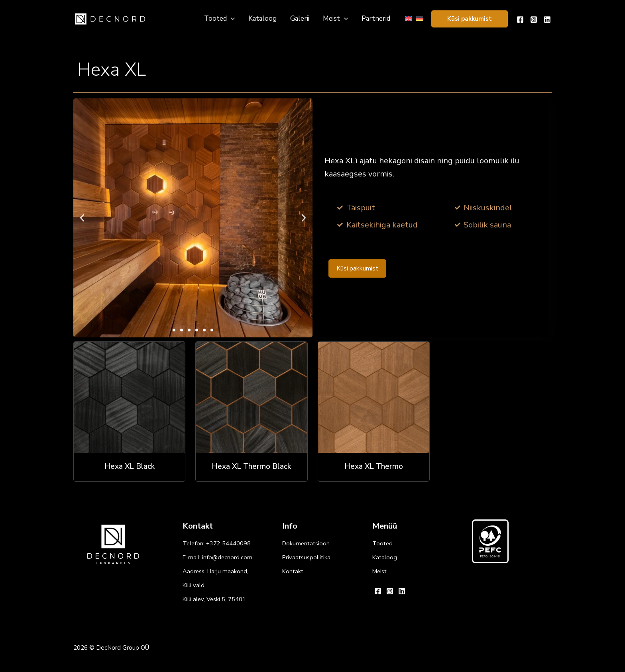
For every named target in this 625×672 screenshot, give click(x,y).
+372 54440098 (228, 543)
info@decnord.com (227, 557)
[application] (231, 19)
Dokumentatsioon (306, 543)
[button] (470, 19)
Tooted (382, 543)
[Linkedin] (547, 20)
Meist (379, 571)
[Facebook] (520, 20)
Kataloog (385, 557)
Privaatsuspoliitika (306, 557)
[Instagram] (534, 20)
